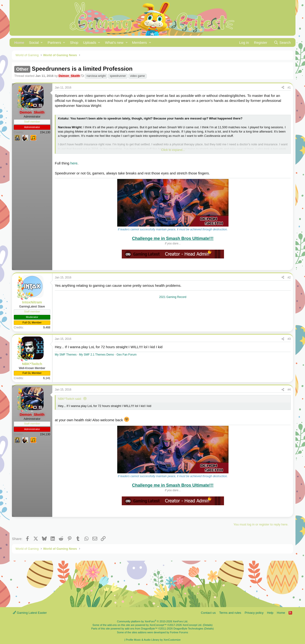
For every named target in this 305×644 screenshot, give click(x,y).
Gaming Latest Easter (30, 613)
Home (19, 42)
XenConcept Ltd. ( (193, 625)
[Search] (282, 42)
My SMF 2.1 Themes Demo (97, 355)
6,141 (47, 378)
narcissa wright (96, 76)
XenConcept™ (158, 625)
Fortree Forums (179, 632)
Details (208, 625)
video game (137, 76)
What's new (114, 42)
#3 (289, 339)
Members (140, 42)
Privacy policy (254, 613)
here (74, 163)
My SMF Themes (66, 355)
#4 (289, 390)
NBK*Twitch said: (70, 399)
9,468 (47, 327)
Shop (74, 42)
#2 (289, 277)
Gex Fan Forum (127, 355)
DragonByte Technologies (188, 629)
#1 (289, 88)
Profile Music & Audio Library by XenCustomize (153, 640)
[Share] (283, 88)
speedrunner (118, 76)
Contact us (208, 613)
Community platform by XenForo (152, 621)
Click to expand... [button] (173, 150)
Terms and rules (230, 613)
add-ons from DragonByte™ (141, 629)
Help (270, 613)
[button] (36, 42)
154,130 (45, 132)
